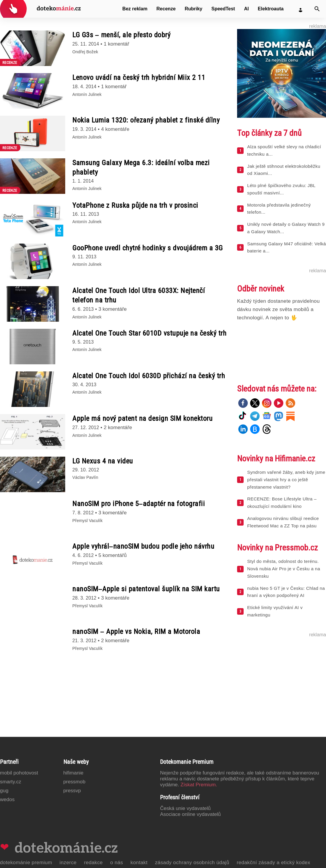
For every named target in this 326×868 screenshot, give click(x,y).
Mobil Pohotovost (19, 773)
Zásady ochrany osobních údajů (192, 863)
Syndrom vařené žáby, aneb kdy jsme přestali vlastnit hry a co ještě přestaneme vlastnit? (286, 480)
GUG (4, 791)
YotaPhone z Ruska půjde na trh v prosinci (135, 205)
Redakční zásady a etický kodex (274, 863)
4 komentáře (115, 129)
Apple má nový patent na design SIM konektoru (142, 418)
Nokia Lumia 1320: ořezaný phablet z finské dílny (146, 120)
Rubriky (194, 9)
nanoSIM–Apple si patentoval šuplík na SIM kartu (146, 589)
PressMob (75, 782)
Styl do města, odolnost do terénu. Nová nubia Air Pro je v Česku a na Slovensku (284, 569)
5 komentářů (113, 555)
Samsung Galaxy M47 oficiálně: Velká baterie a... (287, 247)
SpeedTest (223, 9)
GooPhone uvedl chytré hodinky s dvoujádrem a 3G (148, 248)
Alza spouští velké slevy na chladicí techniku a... (284, 150)
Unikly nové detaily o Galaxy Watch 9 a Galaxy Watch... (286, 228)
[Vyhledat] (317, 9)
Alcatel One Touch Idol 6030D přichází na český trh (149, 376)
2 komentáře (118, 427)
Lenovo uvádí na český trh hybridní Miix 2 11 (139, 78)
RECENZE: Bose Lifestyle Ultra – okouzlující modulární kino (282, 503)
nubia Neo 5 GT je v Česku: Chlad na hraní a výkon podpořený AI (286, 592)
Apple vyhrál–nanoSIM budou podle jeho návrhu (143, 546)
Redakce (93, 863)
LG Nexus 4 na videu (103, 461)
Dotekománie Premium (26, 863)
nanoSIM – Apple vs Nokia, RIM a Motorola (136, 632)
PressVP (72, 791)
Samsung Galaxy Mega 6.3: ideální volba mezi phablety (141, 168)
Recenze (166, 9)
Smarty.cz (11, 782)
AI (246, 9)
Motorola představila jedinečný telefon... (279, 209)
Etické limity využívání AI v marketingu (275, 611)
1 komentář (116, 44)
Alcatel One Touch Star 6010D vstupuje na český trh (149, 333)
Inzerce (68, 863)
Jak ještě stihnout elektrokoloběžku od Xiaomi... (284, 170)
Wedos (7, 799)
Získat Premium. (199, 785)
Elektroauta (271, 9)
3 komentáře (113, 309)
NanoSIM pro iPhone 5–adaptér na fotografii (139, 504)
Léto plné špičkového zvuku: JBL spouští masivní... (281, 189)
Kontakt (139, 863)
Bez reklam (135, 9)
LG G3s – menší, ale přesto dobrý (121, 35)
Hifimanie (73, 773)
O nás (117, 863)
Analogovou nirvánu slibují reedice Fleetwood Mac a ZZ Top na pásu (283, 522)
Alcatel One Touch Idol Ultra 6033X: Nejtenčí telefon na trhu (139, 295)
